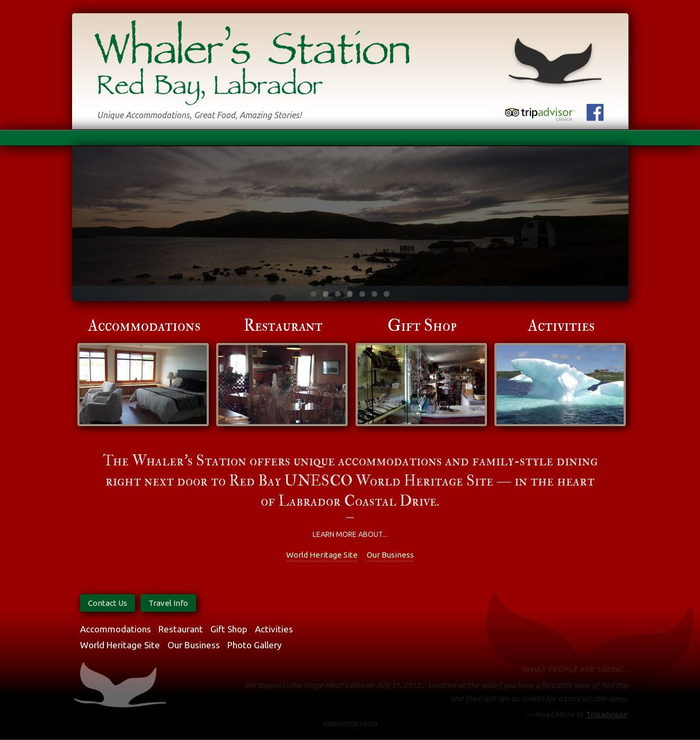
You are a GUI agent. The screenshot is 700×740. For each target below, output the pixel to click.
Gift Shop (422, 326)
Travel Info (168, 603)
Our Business (390, 555)
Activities (561, 326)
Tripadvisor (606, 714)
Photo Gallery (254, 645)
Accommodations (144, 326)
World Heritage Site (322, 555)
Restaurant (283, 326)
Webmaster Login (350, 724)
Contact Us (108, 603)
